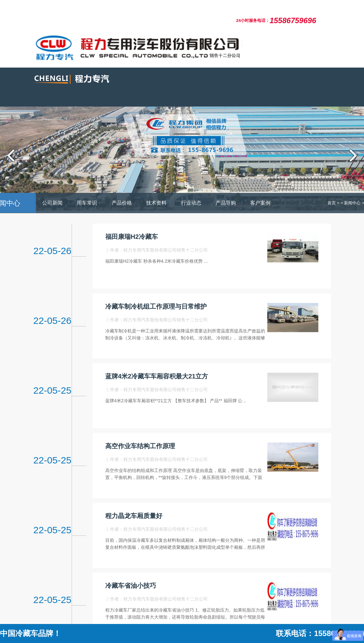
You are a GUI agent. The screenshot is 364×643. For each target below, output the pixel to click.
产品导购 (226, 203)
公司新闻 (52, 203)
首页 (332, 203)
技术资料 (156, 203)
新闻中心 (352, 203)
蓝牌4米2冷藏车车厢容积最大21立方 (157, 376)
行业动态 (191, 203)
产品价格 (122, 203)
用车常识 (87, 203)
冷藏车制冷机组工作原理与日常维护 (156, 306)
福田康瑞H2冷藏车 (132, 237)
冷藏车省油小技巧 (131, 586)
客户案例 (260, 203)
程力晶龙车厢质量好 (134, 516)
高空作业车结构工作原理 (140, 446)
